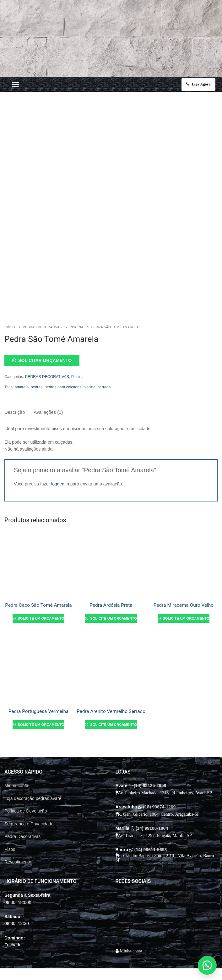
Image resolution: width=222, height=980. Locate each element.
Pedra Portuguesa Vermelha (39, 692)
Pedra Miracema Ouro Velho (184, 585)
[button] (111, 341)
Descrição (15, 393)
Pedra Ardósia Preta (111, 585)
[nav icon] (16, 85)
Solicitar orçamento (45, 341)
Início (10, 307)
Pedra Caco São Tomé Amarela (38, 585)
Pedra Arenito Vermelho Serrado (111, 692)
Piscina (77, 307)
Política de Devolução (26, 791)
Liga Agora (199, 84)
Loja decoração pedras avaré (33, 779)
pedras (37, 368)
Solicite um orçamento (40, 599)
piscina (89, 368)
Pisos (10, 829)
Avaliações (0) (48, 393)
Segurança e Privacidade (29, 804)
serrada (104, 368)
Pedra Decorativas (22, 817)
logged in (60, 464)
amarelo (22, 368)
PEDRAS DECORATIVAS (42, 307)
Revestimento (18, 842)
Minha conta (16, 766)
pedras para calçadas (63, 368)
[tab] (15, 393)
